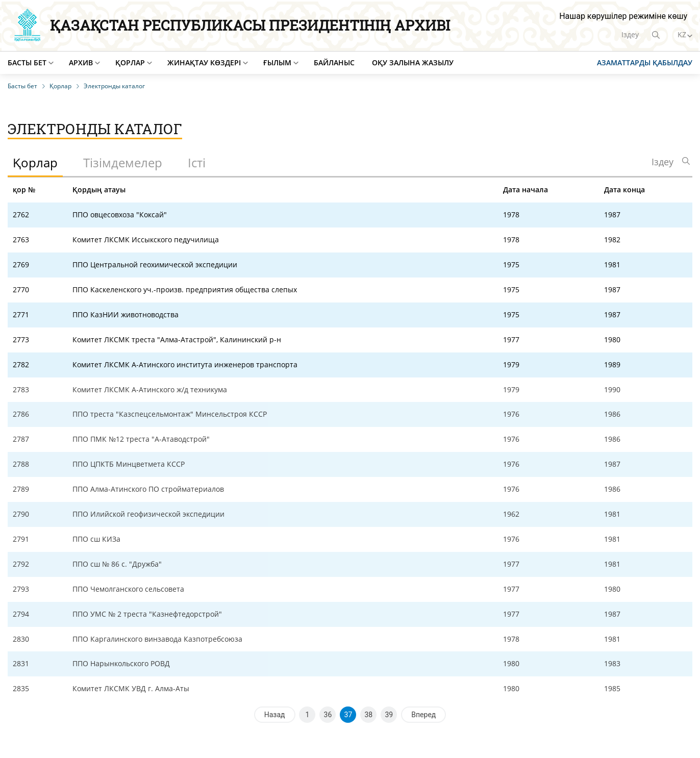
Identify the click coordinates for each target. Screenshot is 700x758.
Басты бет (27, 62)
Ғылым (277, 62)
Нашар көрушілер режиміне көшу (623, 16)
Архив (81, 62)
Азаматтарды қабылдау (645, 62)
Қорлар (130, 62)
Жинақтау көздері (204, 62)
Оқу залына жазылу (413, 62)
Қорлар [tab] (35, 162)
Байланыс (334, 62)
